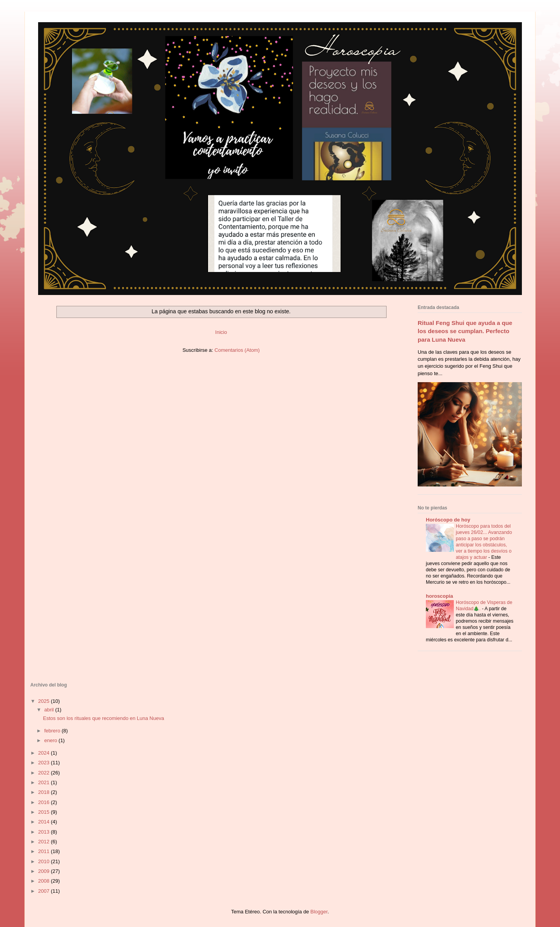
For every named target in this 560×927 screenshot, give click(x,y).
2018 (45, 792)
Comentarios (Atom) (237, 350)
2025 (45, 701)
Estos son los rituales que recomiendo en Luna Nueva (103, 718)
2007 (45, 891)
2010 (45, 861)
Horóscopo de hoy (448, 520)
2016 (45, 802)
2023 (45, 763)
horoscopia (439, 596)
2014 (45, 822)
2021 (45, 782)
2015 (45, 812)
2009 (45, 871)
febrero (53, 731)
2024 (45, 753)
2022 (45, 773)
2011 (45, 851)
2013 (45, 832)
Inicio (221, 332)
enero (52, 740)
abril (50, 710)
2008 (45, 881)
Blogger (319, 912)
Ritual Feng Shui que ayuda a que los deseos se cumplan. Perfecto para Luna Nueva (465, 331)
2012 (45, 842)
